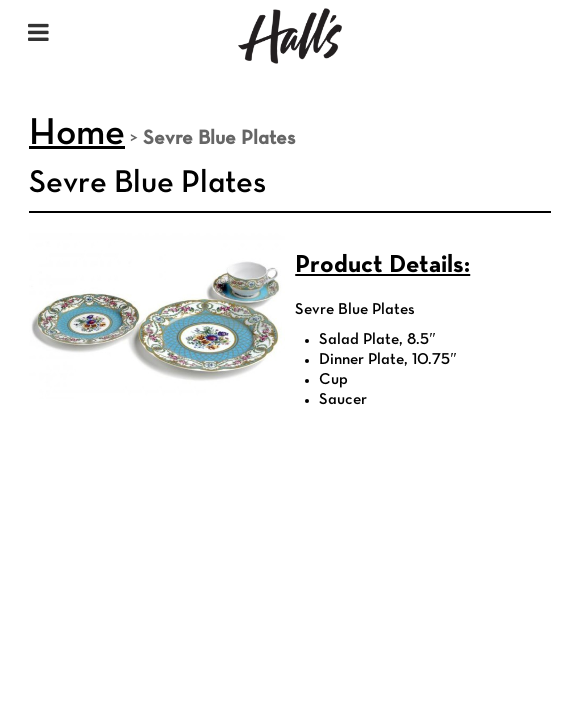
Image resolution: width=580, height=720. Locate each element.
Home (77, 134)
